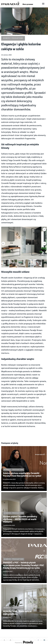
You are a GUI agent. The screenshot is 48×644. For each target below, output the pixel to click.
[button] (45, 229)
